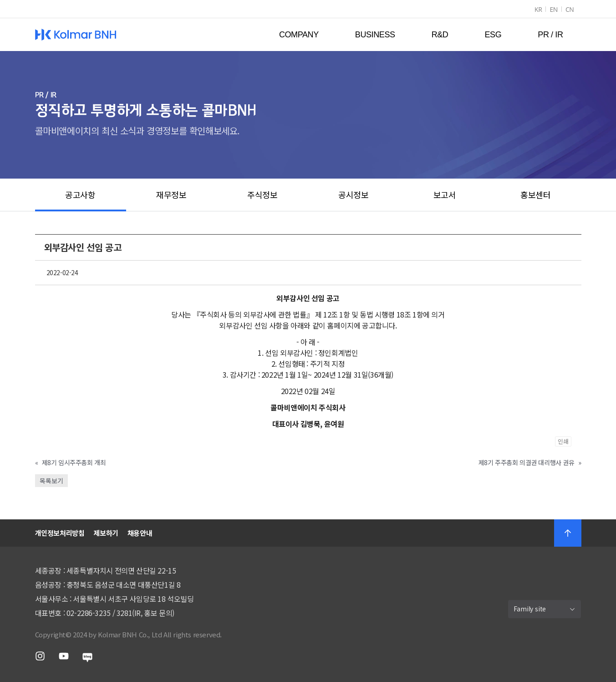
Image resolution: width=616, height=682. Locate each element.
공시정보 (353, 195)
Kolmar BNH (76, 35)
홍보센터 (535, 195)
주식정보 (262, 195)
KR (538, 9)
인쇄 (563, 441)
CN (570, 9)
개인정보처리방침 (60, 533)
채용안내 (140, 533)
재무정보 (171, 195)
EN (554, 9)
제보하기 (106, 533)
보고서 (445, 195)
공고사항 (80, 195)
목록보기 (51, 481)
